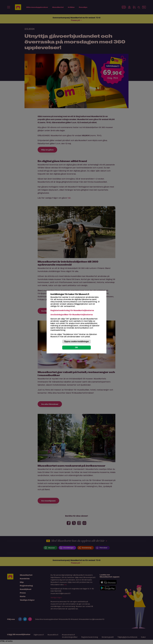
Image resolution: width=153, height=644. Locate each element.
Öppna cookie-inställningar (76, 341)
